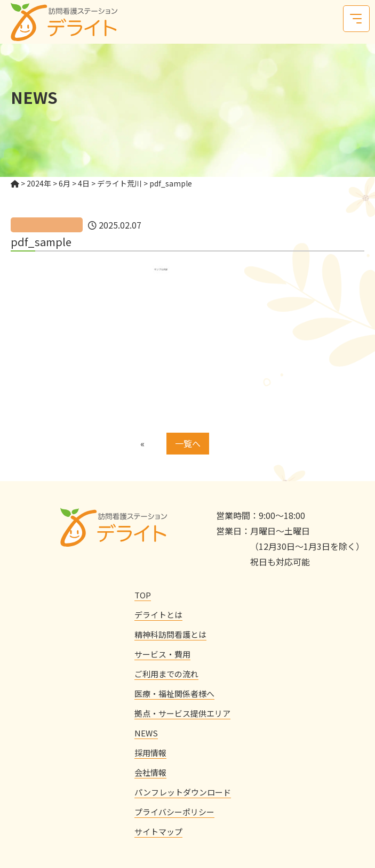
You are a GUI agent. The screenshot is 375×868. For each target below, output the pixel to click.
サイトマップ (158, 832)
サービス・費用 (162, 654)
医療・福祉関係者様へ (174, 693)
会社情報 (150, 772)
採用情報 (150, 753)
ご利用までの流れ (166, 674)
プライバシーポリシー (174, 812)
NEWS (146, 733)
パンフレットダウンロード (183, 792)
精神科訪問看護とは (170, 634)
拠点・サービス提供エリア (182, 713)
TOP (143, 595)
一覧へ (188, 443)
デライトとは (158, 615)
